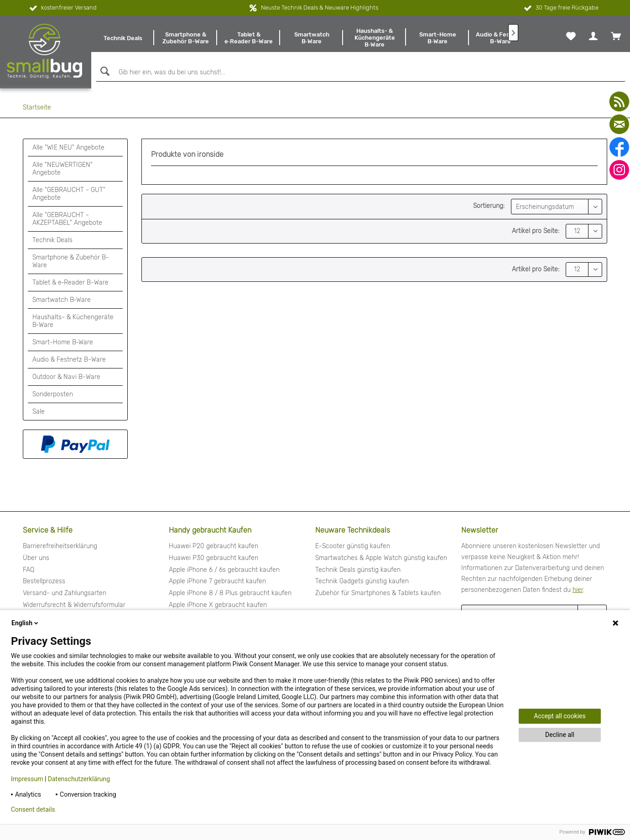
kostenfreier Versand (62, 8)
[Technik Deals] (123, 38)
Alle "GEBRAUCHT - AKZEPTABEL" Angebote (67, 219)
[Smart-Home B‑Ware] (437, 38)
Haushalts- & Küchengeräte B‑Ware (73, 321)
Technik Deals (52, 240)
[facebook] (619, 147)
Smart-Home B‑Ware (63, 342)
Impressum (27, 779)
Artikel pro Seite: (536, 231)
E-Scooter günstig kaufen (353, 546)
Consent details (33, 809)
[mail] (619, 124)
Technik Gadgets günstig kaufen (362, 581)
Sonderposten (53, 394)
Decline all (560, 735)
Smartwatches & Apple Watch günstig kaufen (381, 558)
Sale (39, 412)
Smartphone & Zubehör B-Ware (71, 261)
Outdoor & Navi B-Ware (66, 377)
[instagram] (619, 170)
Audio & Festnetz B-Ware (69, 360)
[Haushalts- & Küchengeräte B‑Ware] (375, 38)
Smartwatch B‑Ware (62, 300)
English (26, 623)
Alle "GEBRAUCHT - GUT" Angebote (69, 194)
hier (578, 590)
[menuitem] (123, 38)
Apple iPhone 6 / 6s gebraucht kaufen (224, 570)
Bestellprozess (44, 581)
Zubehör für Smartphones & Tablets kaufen (378, 593)
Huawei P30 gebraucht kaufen (213, 558)
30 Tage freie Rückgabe (560, 8)
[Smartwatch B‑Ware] (312, 38)
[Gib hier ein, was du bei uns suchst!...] (361, 73)
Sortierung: (489, 206)
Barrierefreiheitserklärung (60, 546)
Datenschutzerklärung (79, 779)
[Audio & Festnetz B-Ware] (500, 38)
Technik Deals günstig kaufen (358, 570)
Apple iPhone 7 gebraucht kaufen (217, 581)
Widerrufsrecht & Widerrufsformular (74, 605)
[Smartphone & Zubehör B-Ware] (186, 38)
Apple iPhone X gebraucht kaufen (218, 605)
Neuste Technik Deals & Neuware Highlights (320, 8)
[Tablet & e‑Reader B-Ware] (249, 38)
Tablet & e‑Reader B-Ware (70, 283)
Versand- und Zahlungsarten (65, 593)
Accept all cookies (560, 716)
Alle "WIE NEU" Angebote (68, 148)
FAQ (29, 570)
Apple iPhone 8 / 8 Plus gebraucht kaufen (230, 593)
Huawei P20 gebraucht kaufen (213, 546)
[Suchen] (104, 71)
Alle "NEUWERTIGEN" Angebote (62, 169)
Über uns (36, 558)
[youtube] (619, 101)
